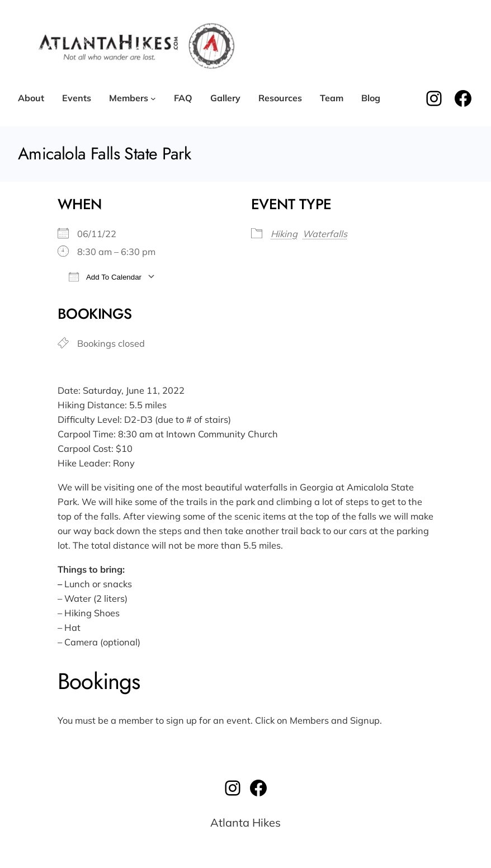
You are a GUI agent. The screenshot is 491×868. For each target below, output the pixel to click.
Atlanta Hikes (246, 822)
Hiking (284, 234)
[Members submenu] (153, 98)
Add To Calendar (105, 277)
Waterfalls (325, 234)
